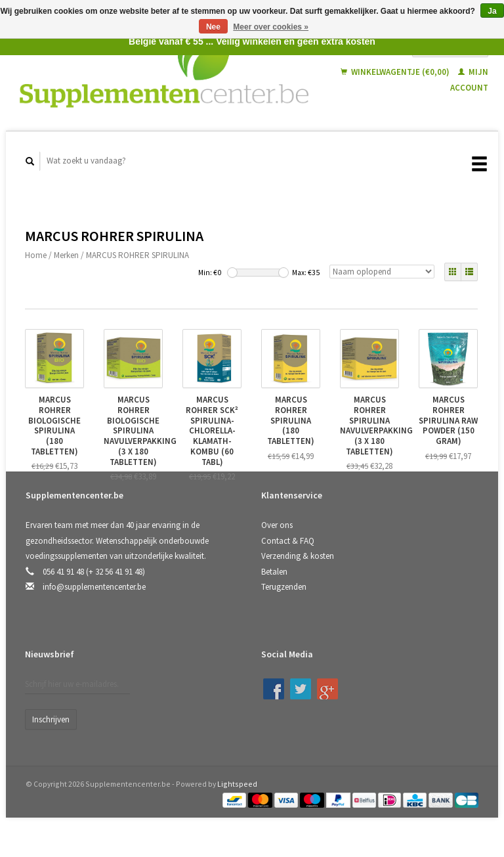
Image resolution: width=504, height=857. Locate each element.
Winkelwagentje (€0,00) (396, 72)
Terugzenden (284, 587)
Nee (213, 27)
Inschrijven (51, 719)
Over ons (277, 525)
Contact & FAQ (288, 541)
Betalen (274, 572)
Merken (66, 255)
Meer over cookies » (271, 27)
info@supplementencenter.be (94, 587)
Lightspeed (237, 784)
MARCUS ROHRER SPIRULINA (137, 255)
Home (36, 255)
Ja (492, 11)
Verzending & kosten (298, 556)
